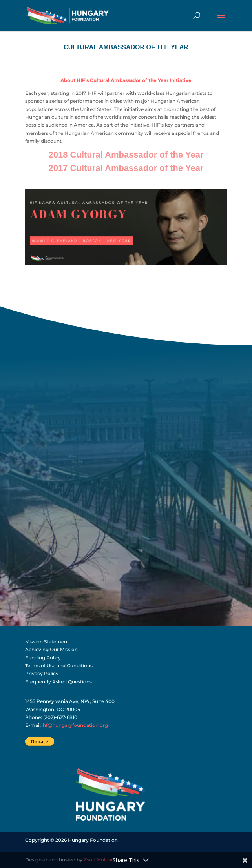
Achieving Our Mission (51, 649)
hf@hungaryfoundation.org (75, 725)
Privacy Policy (42, 673)
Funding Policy (43, 658)
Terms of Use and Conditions (59, 666)
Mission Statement (47, 642)
